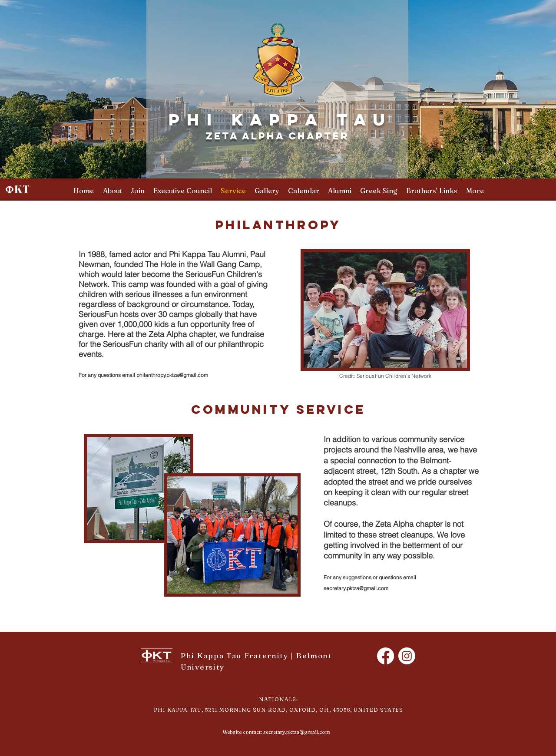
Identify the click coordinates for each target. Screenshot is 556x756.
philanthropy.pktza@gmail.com (172, 375)
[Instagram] (407, 656)
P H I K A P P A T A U (278, 119)
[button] (432, 191)
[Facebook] (386, 656)
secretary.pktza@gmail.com (356, 588)
